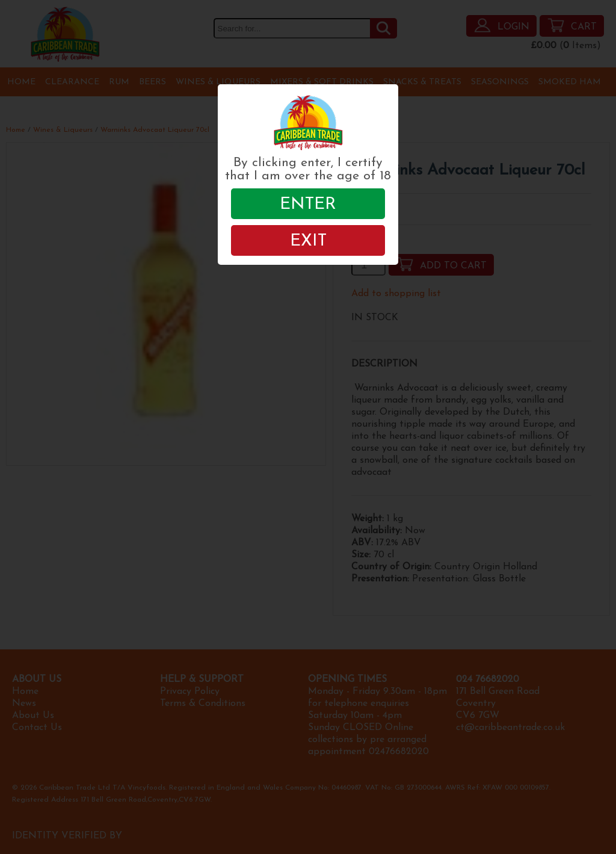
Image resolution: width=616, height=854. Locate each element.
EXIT (308, 241)
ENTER (308, 205)
